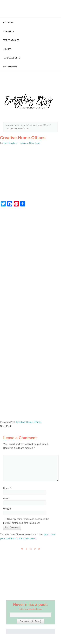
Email (7, 498)
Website (7, 509)
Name (7, 488)
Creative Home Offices (29, 422)
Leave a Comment (30, 143)
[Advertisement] (30, 315)
